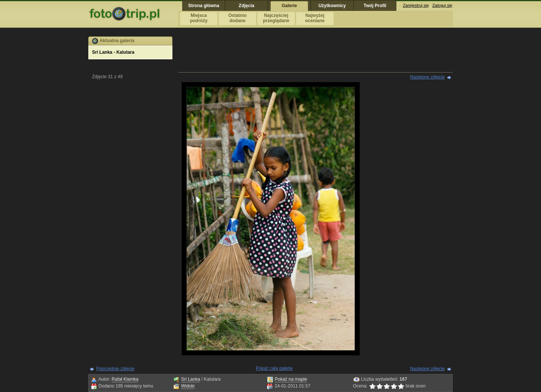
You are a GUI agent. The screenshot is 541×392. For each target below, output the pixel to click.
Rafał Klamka (125, 379)
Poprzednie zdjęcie (115, 369)
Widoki (188, 386)
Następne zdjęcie (428, 77)
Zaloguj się (442, 5)
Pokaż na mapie (291, 379)
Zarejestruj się (416, 5)
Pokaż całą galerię (274, 368)
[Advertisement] (316, 53)
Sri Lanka (191, 379)
